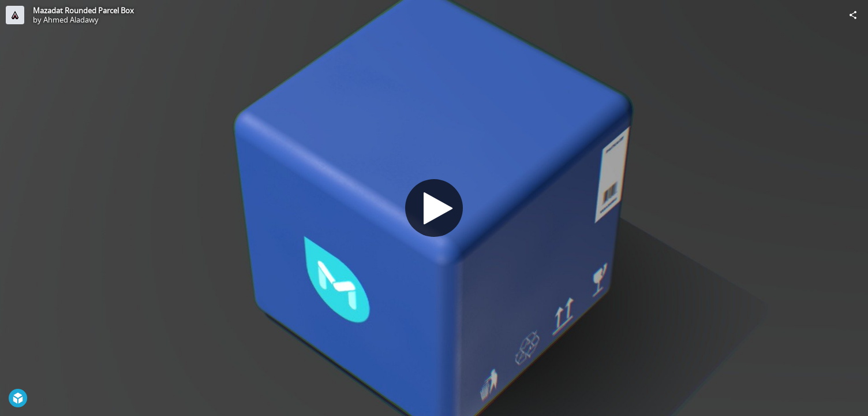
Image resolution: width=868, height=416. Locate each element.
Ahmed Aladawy (71, 20)
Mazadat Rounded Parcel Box (83, 10)
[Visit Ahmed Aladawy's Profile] (15, 15)
